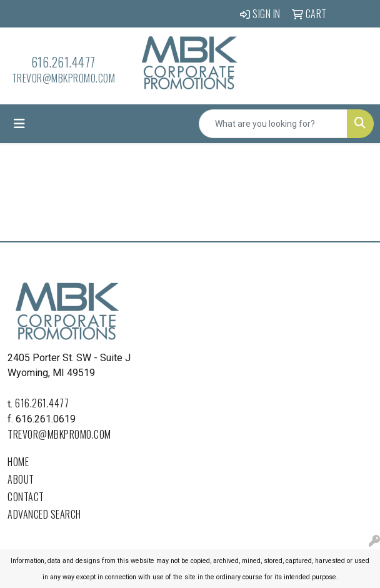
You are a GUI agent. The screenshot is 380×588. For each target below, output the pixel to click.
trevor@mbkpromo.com (64, 78)
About (21, 479)
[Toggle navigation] (19, 124)
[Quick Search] (273, 124)
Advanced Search (44, 514)
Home (18, 462)
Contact (26, 497)
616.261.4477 (63, 62)
